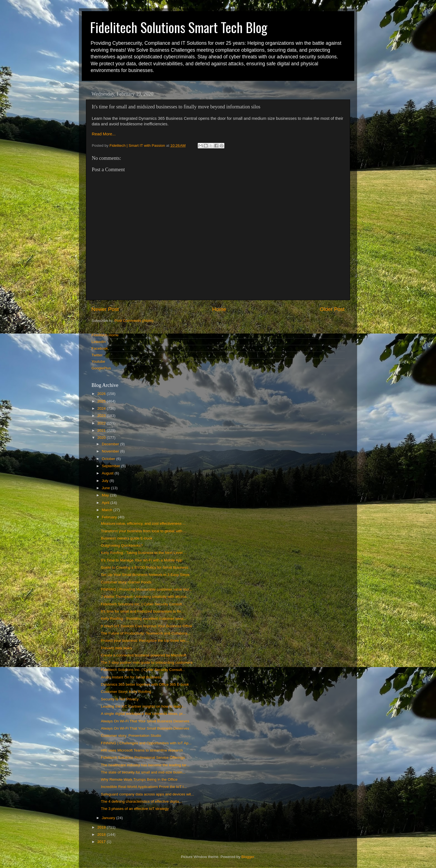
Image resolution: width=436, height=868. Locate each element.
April (106, 503)
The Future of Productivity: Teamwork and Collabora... (146, 633)
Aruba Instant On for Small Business (131, 677)
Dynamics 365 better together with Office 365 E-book (145, 684)
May (106, 495)
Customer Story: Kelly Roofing (126, 692)
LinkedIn (99, 342)
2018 (102, 835)
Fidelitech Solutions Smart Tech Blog (179, 27)
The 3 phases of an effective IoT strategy (135, 809)
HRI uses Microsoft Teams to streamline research (142, 750)
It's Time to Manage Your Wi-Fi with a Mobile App (142, 560)
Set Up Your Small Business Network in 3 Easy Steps (145, 575)
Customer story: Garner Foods (126, 582)
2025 (102, 401)
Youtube (98, 361)
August (108, 473)
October (109, 459)
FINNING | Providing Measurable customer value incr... (147, 589)
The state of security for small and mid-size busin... (143, 772)
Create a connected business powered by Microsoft (144, 655)
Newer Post (105, 309)
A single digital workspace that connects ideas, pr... (143, 714)
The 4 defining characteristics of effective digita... (142, 801)
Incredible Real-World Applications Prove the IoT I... (144, 787)
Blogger (248, 857)
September (112, 466)
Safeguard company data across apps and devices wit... (148, 794)
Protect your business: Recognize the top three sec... (145, 641)
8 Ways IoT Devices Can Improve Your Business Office (147, 626)
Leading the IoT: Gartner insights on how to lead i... (143, 706)
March (107, 510)
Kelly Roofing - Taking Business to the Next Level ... (144, 553)
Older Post (332, 309)
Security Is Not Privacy (120, 699)
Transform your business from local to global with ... (144, 531)
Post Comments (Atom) (134, 321)
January (109, 818)
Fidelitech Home (105, 335)
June (106, 488)
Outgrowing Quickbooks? (122, 545)
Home (219, 309)
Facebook (100, 348)
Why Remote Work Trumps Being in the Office (139, 779)
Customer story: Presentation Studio (131, 736)
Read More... (104, 134)
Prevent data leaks (117, 648)
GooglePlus (101, 368)
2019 (102, 827)
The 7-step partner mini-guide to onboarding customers (147, 662)
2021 (102, 430)
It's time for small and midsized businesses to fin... (143, 611)
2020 (102, 438)
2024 (102, 408)
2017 (102, 842)
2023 (102, 416)
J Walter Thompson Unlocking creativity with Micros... (145, 597)
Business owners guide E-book (127, 538)
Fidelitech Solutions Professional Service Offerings (143, 758)
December (111, 444)
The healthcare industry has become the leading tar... (145, 765)
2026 (102, 394)
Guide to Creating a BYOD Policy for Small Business (145, 567)
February (110, 517)
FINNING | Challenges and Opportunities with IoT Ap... (146, 743)
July (106, 481)
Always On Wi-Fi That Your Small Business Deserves (145, 721)
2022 (102, 423)
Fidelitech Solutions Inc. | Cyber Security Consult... (143, 604)
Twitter (97, 355)
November (111, 451)
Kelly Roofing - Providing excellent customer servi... (144, 619)
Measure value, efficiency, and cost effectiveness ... (143, 523)
